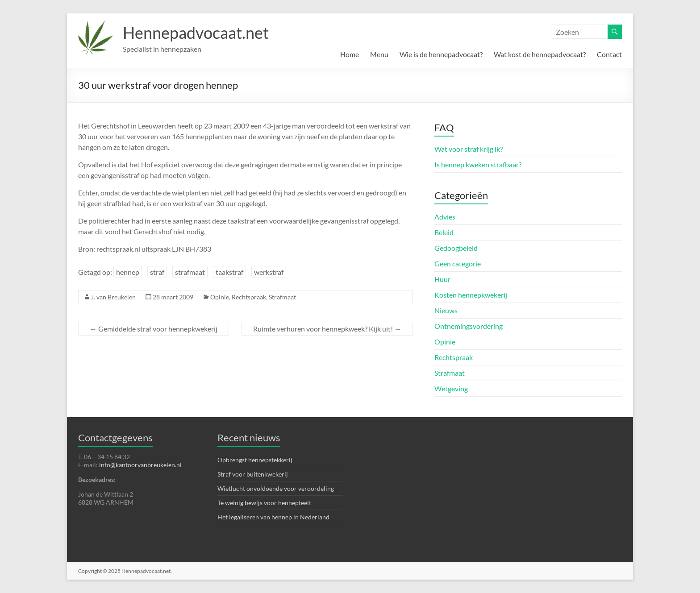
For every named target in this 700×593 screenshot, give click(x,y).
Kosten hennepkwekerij (471, 295)
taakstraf (229, 272)
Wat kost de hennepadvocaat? (540, 54)
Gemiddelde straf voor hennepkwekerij (154, 329)
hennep (128, 272)
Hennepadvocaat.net (196, 33)
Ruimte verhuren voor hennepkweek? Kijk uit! (327, 329)
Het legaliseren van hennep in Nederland (273, 517)
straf (157, 272)
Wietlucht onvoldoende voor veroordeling (276, 488)
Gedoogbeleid (456, 248)
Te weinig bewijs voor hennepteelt (264, 503)
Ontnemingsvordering (469, 326)
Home (350, 54)
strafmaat (190, 272)
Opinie (220, 297)
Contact (609, 54)
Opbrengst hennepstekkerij (255, 460)
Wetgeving (451, 388)
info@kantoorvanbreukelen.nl (140, 465)
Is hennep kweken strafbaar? (478, 164)
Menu (379, 54)
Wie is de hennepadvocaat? (441, 54)
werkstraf (269, 272)
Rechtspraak (249, 297)
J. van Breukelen (113, 297)
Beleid (444, 232)
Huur (442, 279)
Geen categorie (458, 263)
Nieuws (446, 310)
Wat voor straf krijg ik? (469, 149)
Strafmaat (282, 297)
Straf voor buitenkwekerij (253, 474)
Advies (445, 217)
